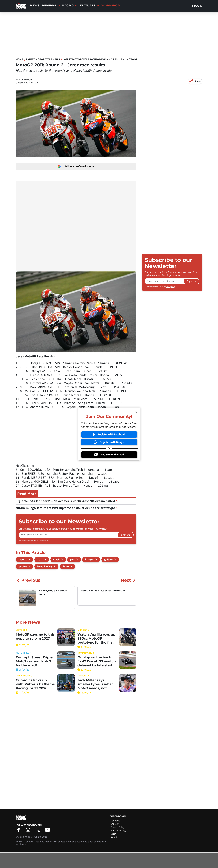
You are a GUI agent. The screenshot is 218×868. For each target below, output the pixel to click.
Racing (70, 5)
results (23, 560)
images (89, 560)
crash (56, 560)
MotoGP (132, 59)
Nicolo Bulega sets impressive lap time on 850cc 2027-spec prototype (67, 508)
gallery (108, 560)
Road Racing (45, 566)
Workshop (111, 5)
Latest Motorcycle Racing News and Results (93, 59)
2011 (40, 560)
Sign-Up (114, 837)
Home (19, 59)
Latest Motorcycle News (43, 59)
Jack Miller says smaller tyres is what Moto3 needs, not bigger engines (95, 684)
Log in (196, 6)
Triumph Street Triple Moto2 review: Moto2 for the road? (34, 661)
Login (113, 834)
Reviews (51, 5)
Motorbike (23, 653)
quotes (23, 566)
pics (72, 560)
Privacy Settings (119, 831)
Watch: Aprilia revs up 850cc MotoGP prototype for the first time (96, 638)
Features (90, 5)
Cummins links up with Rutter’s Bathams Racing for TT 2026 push (35, 684)
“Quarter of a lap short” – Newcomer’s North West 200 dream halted (67, 501)
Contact (114, 824)
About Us (115, 821)
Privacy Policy (44, 540)
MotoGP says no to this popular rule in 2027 (35, 636)
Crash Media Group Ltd (30, 837)
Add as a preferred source (76, 166)
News (35, 5)
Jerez (66, 566)
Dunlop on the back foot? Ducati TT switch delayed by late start (97, 661)
